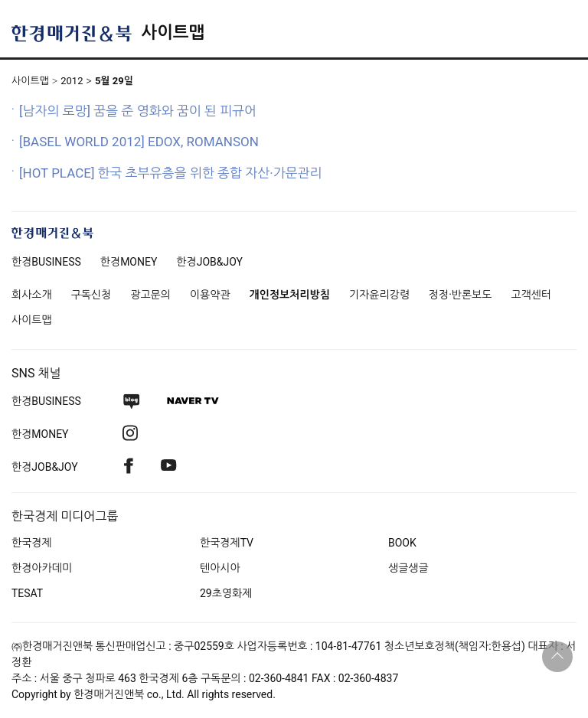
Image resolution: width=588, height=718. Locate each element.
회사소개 (32, 295)
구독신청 (91, 295)
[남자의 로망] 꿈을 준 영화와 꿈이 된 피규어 (138, 111)
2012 (72, 81)
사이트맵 (173, 33)
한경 (46, 262)
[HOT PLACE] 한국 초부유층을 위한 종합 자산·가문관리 (171, 173)
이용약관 (210, 295)
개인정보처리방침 (290, 295)
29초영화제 (226, 593)
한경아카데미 (42, 568)
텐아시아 (220, 568)
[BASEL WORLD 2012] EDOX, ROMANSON (139, 142)
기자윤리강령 (379, 295)
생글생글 (408, 568)
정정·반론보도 (461, 295)
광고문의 (150, 295)
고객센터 (531, 295)
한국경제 (32, 543)
